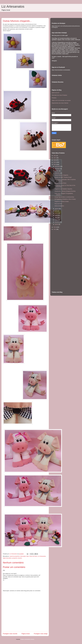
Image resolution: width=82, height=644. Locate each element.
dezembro (58, 166)
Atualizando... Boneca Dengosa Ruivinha (65, 191)
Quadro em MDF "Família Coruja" (63, 177)
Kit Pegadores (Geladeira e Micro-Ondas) (65, 199)
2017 (55, 158)
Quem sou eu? (56, 93)
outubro (57, 171)
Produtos (54, 98)
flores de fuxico (33, 556)
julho (56, 211)
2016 (55, 160)
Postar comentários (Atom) (27, 639)
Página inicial (26, 634)
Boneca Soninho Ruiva (60, 183)
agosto (57, 209)
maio (56, 215)
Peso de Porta (58, 204)
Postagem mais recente (10, 634)
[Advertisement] (59, 261)
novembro (58, 169)
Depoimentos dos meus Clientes (60, 103)
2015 (55, 162)
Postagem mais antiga (41, 634)
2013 (55, 227)
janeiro (57, 224)
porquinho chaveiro (17, 558)
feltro (28, 556)
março (57, 220)
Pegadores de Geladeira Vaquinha (63, 189)
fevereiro (57, 222)
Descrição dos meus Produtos (59, 95)
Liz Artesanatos (13, 7)
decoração (23, 556)
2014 (55, 164)
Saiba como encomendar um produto (61, 100)
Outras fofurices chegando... (62, 175)
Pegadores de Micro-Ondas (62, 201)
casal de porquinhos (15, 556)
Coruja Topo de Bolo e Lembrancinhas (64, 197)
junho (56, 213)
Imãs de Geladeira (59, 206)
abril (56, 218)
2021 (55, 156)
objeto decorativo (7, 558)
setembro (57, 173)
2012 (55, 229)
